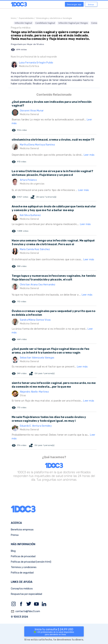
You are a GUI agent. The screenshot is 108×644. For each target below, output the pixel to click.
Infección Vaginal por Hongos (73, 23)
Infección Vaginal (23, 23)
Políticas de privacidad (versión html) (31, 562)
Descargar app (74, 4)
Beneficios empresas (22, 530)
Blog (13, 551)
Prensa (15, 535)
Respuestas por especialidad (26, 594)
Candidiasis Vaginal (45, 23)
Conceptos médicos (22, 589)
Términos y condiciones (24, 567)
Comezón (96, 23)
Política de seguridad (22, 573)
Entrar (91, 5)
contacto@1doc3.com (25, 611)
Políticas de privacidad (23, 556)
